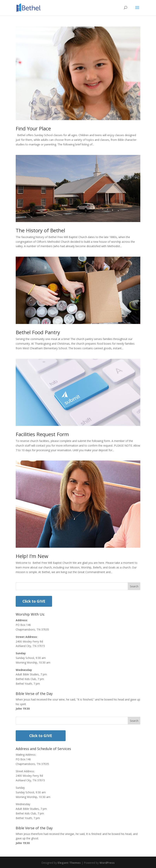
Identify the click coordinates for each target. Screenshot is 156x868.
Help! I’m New (32, 556)
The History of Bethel (40, 230)
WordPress (107, 863)
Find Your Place (33, 128)
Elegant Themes (69, 863)
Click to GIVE (34, 601)
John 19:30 (23, 709)
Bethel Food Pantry (38, 332)
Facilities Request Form (42, 434)
